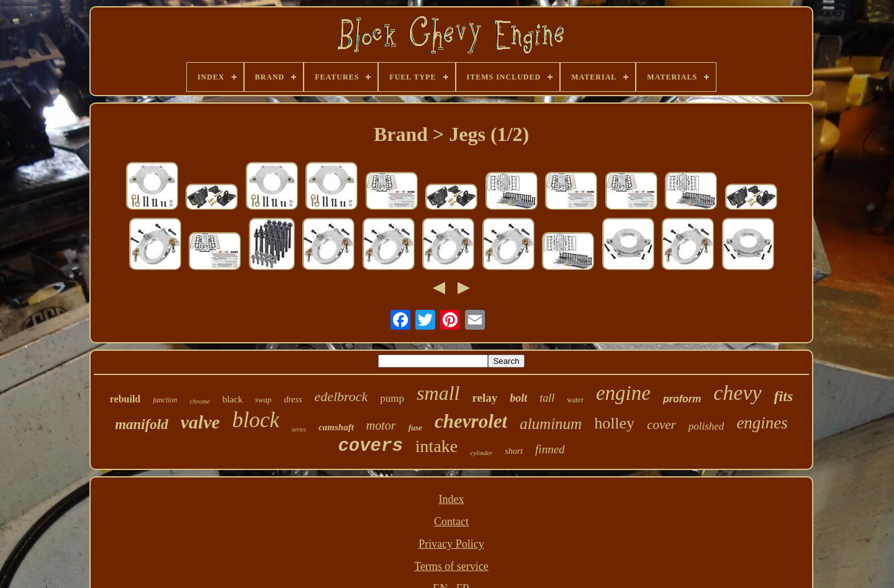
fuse (415, 427)
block (256, 420)
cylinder (481, 453)
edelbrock (341, 396)
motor (381, 425)
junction (165, 400)
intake (436, 446)
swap (264, 400)
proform (682, 399)
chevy (737, 393)
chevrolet (471, 421)
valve (200, 422)
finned (550, 449)
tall (547, 398)
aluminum (551, 424)
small (438, 393)
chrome (200, 401)
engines (762, 423)
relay (485, 398)
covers (370, 446)
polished (707, 426)
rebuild (125, 399)
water (575, 400)
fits (784, 396)
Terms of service (451, 566)
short (514, 451)
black (232, 399)
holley (614, 423)
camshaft (336, 427)
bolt (518, 398)
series (299, 429)
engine (623, 393)
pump (392, 398)
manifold (142, 424)
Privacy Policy (451, 544)
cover (661, 425)
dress (293, 400)
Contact (451, 522)
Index (452, 499)
